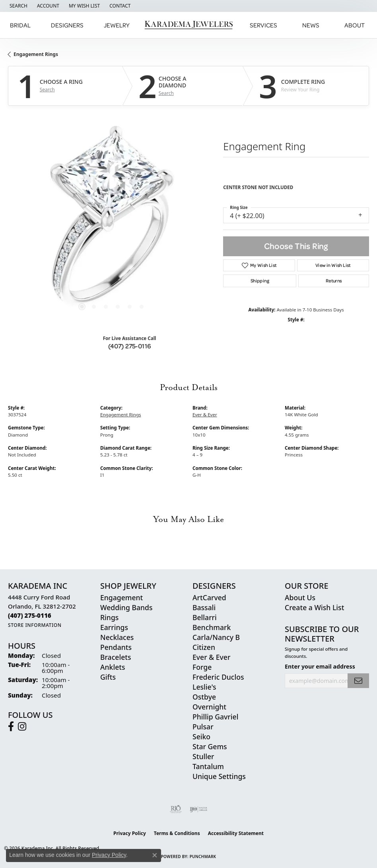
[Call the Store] (30, 615)
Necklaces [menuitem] (117, 637)
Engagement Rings (36, 54)
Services (263, 25)
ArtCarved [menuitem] (209, 597)
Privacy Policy (130, 833)
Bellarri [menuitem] (205, 617)
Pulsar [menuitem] (203, 727)
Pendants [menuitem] (116, 647)
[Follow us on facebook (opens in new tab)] (11, 727)
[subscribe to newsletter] (358, 681)
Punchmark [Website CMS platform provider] (203, 856)
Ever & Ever (205, 415)
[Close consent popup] (155, 855)
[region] (112, 221)
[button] (18, 6)
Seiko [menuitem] (201, 737)
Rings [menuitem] (109, 617)
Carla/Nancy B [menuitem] (216, 637)
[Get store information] (35, 625)
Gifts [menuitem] (108, 677)
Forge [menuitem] (202, 667)
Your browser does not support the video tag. (112, 221)
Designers (67, 25)
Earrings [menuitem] (114, 627)
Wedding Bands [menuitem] (126, 607)
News (311, 25)
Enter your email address (320, 666)
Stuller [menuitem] (203, 756)
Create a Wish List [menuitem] (314, 607)
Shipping (260, 281)
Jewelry (117, 25)
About (355, 25)
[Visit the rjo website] (176, 809)
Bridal (20, 25)
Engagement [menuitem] (121, 597)
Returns (334, 281)
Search (47, 90)
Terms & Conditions (177, 833)
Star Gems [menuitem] (210, 746)
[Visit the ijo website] (199, 809)
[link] (119, 6)
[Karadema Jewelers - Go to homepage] (189, 25)
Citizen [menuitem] (204, 647)
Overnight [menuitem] (209, 707)
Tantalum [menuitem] (208, 766)
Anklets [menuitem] (113, 667)
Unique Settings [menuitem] (219, 776)
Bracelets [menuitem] (116, 657)
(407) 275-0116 (130, 346)
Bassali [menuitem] (204, 607)
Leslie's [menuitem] (204, 687)
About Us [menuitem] (300, 597)
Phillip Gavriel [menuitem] (215, 717)
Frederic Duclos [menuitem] (218, 677)
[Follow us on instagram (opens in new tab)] (22, 727)
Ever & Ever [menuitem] (211, 657)
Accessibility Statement (236, 833)
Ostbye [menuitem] (204, 697)
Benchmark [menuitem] (212, 627)
